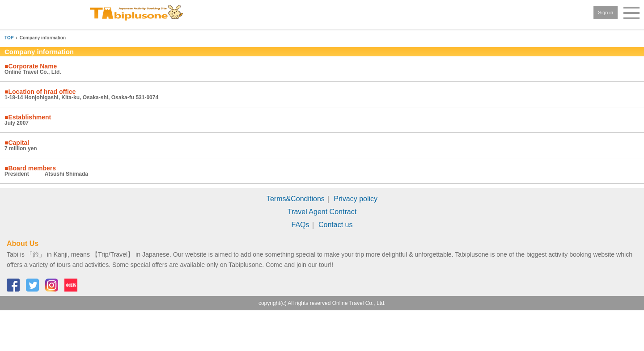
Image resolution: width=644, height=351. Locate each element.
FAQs (301, 225)
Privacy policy (356, 199)
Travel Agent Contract (322, 212)
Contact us (335, 225)
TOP (9, 38)
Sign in (606, 13)
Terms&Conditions (296, 199)
